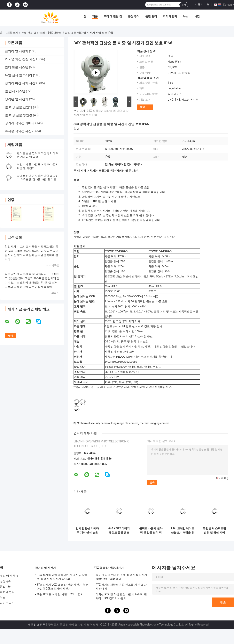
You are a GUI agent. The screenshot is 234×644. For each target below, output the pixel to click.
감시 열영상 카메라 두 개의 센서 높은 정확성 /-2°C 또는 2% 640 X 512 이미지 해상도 (87, 531)
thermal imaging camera (155, 423)
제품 (95, 16)
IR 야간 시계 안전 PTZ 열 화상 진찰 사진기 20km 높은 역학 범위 (121, 577)
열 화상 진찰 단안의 (19, 107)
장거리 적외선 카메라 (20, 123)
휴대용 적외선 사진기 (20, 131)
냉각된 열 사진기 (17, 99)
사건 (197, 16)
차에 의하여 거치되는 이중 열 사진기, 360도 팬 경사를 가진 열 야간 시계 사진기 (38, 179)
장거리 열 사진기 (17, 51)
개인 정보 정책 (37, 625)
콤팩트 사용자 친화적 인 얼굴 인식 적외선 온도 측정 (151, 531)
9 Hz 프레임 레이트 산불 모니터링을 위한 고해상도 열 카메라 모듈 (183, 531)
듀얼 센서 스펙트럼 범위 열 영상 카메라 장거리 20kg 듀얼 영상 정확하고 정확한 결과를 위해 (214, 531)
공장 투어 (134, 16)
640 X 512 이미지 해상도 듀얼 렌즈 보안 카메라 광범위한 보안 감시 (119, 531)
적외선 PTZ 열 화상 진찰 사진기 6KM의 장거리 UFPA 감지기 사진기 (121, 596)
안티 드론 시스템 (17, 67)
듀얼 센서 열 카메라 (33, 33)
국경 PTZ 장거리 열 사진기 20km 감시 (60, 594)
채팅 (142, 107)
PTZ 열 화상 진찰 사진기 (22, 59)
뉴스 (186, 16)
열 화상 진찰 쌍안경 (19, 115)
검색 (184, 5)
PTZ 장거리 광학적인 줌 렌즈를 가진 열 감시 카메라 (121, 587)
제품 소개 (12, 33)
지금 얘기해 (202, 4)
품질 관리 (151, 16)
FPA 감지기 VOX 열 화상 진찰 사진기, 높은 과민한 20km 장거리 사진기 (63, 587)
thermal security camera (95, 423)
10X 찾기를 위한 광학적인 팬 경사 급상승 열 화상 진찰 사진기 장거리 (62, 577)
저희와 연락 (170, 16)
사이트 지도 (7, 603)
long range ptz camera (125, 423)
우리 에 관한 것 (113, 16)
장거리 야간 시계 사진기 (22, 83)
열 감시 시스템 (15, 91)
